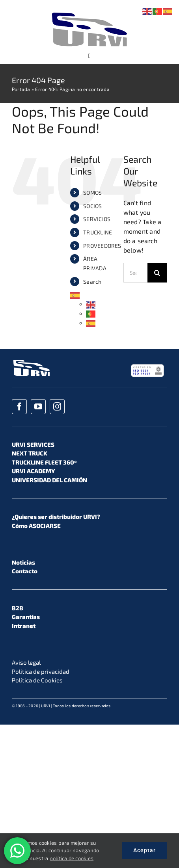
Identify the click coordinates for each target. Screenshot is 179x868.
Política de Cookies (37, 680)
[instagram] (57, 407)
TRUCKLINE (98, 232)
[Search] (157, 273)
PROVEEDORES (102, 246)
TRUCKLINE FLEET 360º (44, 462)
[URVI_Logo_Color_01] (89, 14)
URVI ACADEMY (34, 471)
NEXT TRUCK (30, 453)
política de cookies (72, 858)
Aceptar (145, 850)
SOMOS (92, 192)
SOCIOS (92, 206)
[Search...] (135, 273)
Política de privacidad (41, 671)
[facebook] (19, 407)
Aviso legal (26, 662)
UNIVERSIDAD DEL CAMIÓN (49, 480)
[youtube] (38, 407)
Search (92, 282)
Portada (21, 89)
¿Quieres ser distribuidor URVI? (56, 517)
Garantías (26, 617)
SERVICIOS (97, 219)
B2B (18, 608)
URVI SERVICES (33, 444)
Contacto (25, 571)
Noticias (23, 562)
